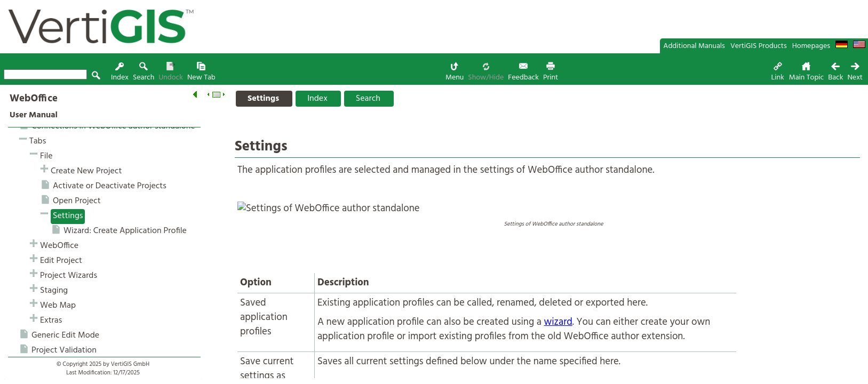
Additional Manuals (694, 46)
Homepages (811, 46)
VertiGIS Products (759, 46)
